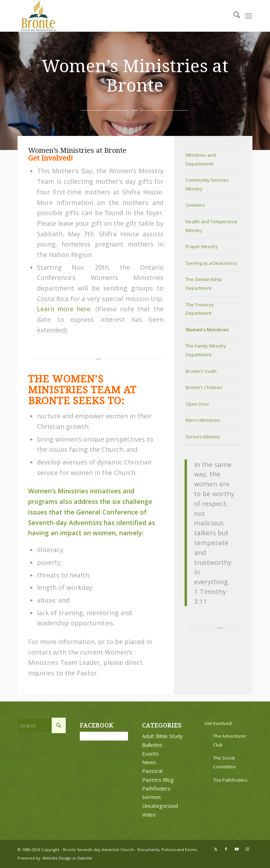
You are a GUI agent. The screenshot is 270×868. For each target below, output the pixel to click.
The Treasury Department (200, 309)
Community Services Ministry (207, 184)
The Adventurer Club (230, 740)
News (149, 762)
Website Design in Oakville (67, 858)
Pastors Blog (158, 780)
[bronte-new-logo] (39, 16)
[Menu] (249, 16)
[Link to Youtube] (237, 849)
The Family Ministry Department (206, 350)
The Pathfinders (230, 780)
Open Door (197, 404)
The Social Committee (224, 762)
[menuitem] (233, 16)
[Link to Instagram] (247, 849)
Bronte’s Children (204, 387)
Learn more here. (64, 309)
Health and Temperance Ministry (211, 226)
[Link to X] (216, 849)
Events (150, 754)
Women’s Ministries (207, 330)
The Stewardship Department (204, 284)
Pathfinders (156, 788)
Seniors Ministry (203, 437)
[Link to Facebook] (226, 849)
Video (149, 814)
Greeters (195, 205)
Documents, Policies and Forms (167, 850)
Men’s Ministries (203, 420)
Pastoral (152, 771)
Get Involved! (218, 723)
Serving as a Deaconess (211, 263)
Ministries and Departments (201, 159)
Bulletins (152, 745)
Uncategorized (160, 806)
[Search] (233, 16)
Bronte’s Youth (201, 371)
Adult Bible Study (162, 736)
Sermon (151, 797)
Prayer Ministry (202, 246)
